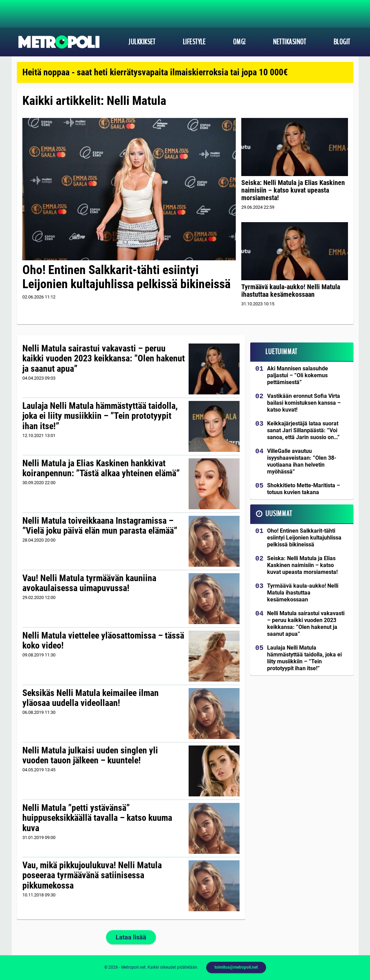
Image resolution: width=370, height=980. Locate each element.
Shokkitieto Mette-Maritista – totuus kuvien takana (304, 489)
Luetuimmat (281, 352)
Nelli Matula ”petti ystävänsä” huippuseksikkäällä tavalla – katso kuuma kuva (97, 818)
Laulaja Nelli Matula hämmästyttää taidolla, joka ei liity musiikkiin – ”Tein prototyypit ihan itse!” (100, 416)
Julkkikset (142, 42)
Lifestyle (194, 42)
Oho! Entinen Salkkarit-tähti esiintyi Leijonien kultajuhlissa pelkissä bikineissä (126, 277)
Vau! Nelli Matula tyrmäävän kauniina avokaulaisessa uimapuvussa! (89, 583)
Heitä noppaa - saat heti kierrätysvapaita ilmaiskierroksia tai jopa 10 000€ (155, 72)
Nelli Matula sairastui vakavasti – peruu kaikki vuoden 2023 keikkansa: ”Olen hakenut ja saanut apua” (104, 359)
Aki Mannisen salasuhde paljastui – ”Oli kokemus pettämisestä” (298, 375)
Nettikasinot (290, 42)
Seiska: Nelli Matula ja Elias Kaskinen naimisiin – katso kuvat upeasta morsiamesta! (293, 190)
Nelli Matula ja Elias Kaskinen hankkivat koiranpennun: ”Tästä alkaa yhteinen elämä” (101, 468)
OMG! (239, 42)
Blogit (342, 42)
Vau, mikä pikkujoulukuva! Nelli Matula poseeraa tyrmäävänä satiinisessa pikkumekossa (92, 875)
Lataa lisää (131, 937)
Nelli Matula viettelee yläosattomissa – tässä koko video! (103, 641)
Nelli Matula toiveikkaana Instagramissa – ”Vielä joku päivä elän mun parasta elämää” (100, 526)
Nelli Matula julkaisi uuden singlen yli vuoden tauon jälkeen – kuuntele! (90, 755)
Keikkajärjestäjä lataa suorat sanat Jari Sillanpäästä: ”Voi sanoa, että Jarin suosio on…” (303, 430)
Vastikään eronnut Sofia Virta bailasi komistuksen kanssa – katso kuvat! (304, 403)
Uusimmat (279, 514)
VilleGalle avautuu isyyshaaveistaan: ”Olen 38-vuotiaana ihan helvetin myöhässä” (302, 461)
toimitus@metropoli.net (236, 967)
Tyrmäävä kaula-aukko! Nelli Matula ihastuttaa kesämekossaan (291, 291)
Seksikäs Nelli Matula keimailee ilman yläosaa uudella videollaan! (91, 698)
